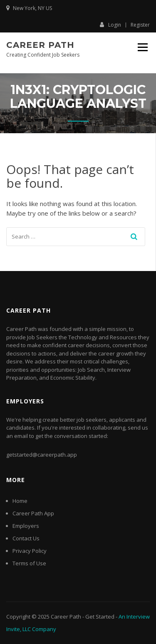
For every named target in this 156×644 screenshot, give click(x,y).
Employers (26, 526)
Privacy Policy (30, 551)
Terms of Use (29, 563)
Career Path (40, 45)
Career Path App (33, 513)
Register (140, 25)
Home (20, 501)
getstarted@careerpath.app (42, 455)
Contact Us (26, 538)
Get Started (100, 617)
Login (110, 25)
